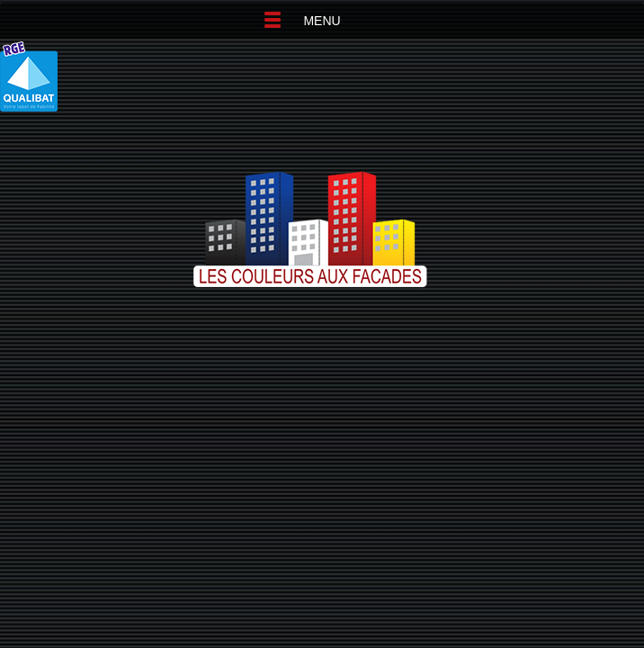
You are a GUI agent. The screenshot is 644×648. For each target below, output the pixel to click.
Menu (322, 21)
